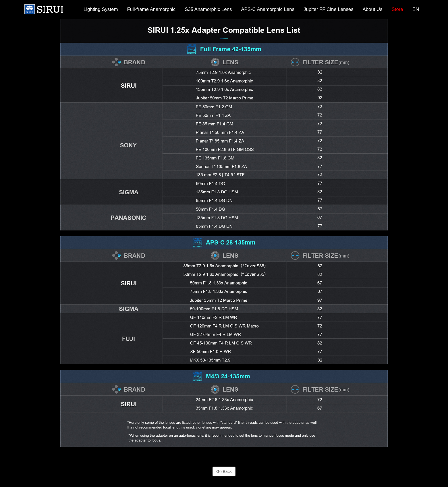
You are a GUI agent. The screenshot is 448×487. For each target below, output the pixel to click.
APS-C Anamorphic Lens (268, 9)
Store (397, 9)
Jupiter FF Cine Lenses (328, 9)
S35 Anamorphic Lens (208, 9)
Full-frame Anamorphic (151, 9)
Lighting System (101, 9)
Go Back (224, 471)
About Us (373, 9)
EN (416, 9)
